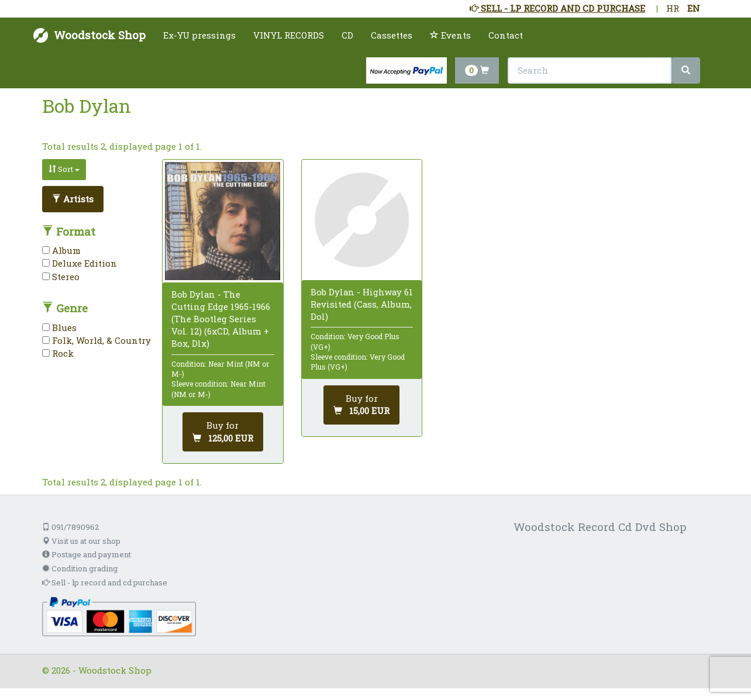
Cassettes (392, 35)
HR (673, 8)
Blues (59, 327)
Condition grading (80, 568)
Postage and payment (87, 554)
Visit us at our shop (81, 541)
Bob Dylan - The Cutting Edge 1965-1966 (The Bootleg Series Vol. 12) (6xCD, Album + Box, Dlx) (221, 319)
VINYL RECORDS (289, 35)
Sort (64, 169)
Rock (58, 353)
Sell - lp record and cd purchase (105, 582)
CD (347, 35)
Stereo (61, 277)
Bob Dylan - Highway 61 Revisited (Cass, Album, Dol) (362, 304)
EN (694, 8)
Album (61, 250)
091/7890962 (70, 527)
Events (450, 35)
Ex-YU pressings (199, 35)
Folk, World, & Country (97, 340)
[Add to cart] (223, 432)
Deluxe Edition (80, 263)
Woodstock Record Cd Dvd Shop (600, 527)
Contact (506, 35)
